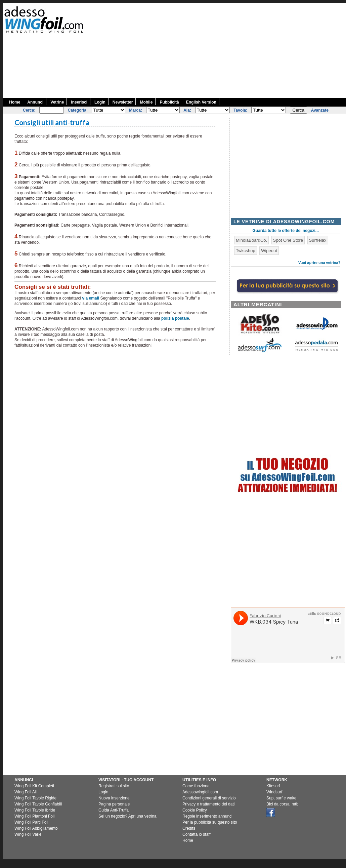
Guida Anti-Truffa (114, 810)
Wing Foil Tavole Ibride (35, 810)
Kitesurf (273, 786)
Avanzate (320, 110)
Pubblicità (169, 102)
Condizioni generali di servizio (209, 798)
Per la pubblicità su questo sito (210, 822)
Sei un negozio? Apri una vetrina (127, 816)
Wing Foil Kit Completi (34, 786)
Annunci (35, 102)
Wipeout (269, 251)
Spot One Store (288, 240)
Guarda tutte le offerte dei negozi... (286, 231)
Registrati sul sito (114, 786)
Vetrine (57, 102)
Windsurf (274, 792)
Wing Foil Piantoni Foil (34, 816)
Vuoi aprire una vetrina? (319, 263)
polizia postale (175, 318)
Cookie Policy (195, 810)
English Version (201, 102)
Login (100, 102)
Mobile (146, 102)
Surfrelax (318, 240)
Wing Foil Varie (28, 834)
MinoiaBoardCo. (251, 240)
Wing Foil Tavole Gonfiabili (38, 804)
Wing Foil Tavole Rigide (35, 798)
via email (91, 298)
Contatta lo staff (197, 834)
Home (15, 102)
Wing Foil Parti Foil (31, 822)
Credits (189, 828)
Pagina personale (114, 804)
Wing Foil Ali (26, 792)
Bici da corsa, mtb (282, 804)
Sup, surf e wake (281, 798)
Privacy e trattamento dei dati (208, 804)
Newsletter (123, 102)
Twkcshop (246, 251)
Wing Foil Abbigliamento (36, 828)
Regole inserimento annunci (207, 816)
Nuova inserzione (114, 798)
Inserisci (79, 102)
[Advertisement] (286, 50)
